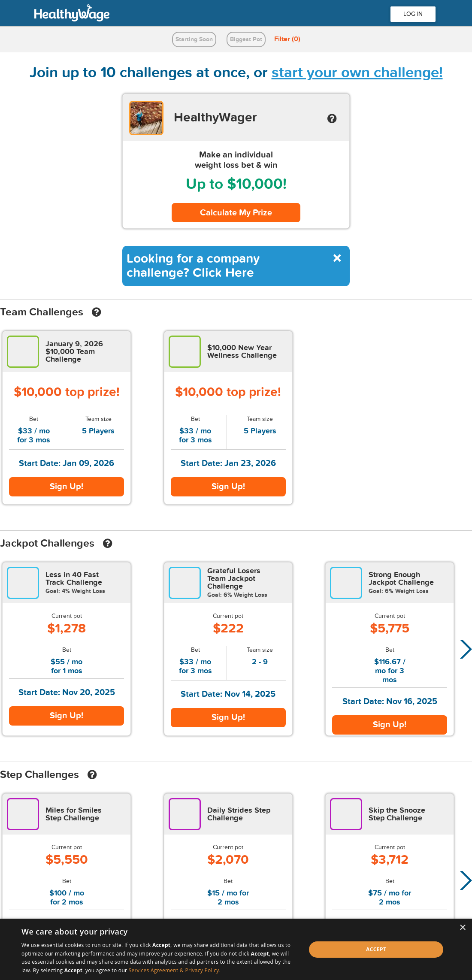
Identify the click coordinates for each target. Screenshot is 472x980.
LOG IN (413, 14)
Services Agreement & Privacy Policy (174, 970)
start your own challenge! (357, 73)
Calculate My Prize (236, 213)
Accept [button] (376, 949)
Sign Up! (67, 487)
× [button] (462, 928)
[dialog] (236, 949)
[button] (463, 649)
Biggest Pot (246, 39)
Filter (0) (287, 39)
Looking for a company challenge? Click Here (193, 266)
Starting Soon (194, 39)
